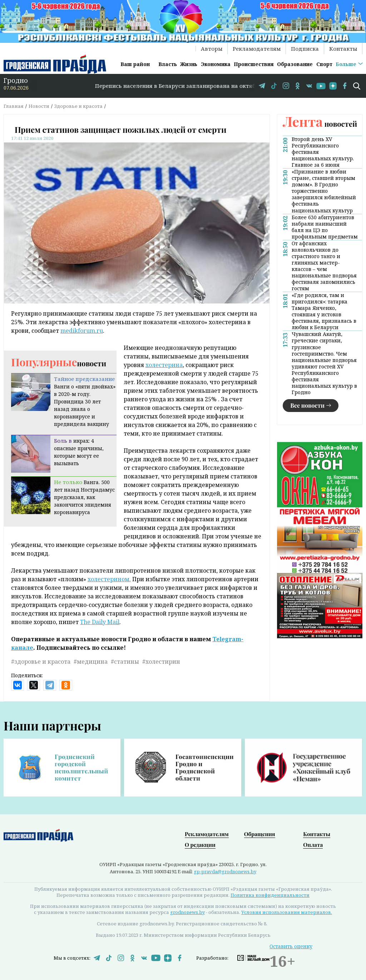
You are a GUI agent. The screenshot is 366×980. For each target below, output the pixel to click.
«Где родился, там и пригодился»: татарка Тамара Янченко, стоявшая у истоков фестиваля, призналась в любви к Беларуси (324, 311)
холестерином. (109, 579)
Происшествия (254, 64)
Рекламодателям (257, 49)
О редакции (200, 845)
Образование (295, 64)
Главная (14, 106)
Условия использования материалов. (287, 912)
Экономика (216, 64)
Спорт (324, 64)
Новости (39, 106)
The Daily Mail (100, 622)
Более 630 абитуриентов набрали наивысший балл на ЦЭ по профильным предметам (325, 227)
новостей (320, 124)
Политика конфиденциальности (270, 895)
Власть (168, 64)
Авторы (212, 49)
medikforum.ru (82, 331)
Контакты (343, 49)
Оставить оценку (291, 946)
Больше (346, 64)
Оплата (313, 845)
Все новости (307, 405)
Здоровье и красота (78, 106)
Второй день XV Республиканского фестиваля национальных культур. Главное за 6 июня (323, 152)
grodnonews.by (187, 912)
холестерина (164, 365)
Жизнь (189, 64)
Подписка (305, 49)
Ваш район (135, 64)
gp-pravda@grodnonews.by (225, 871)
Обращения (260, 834)
